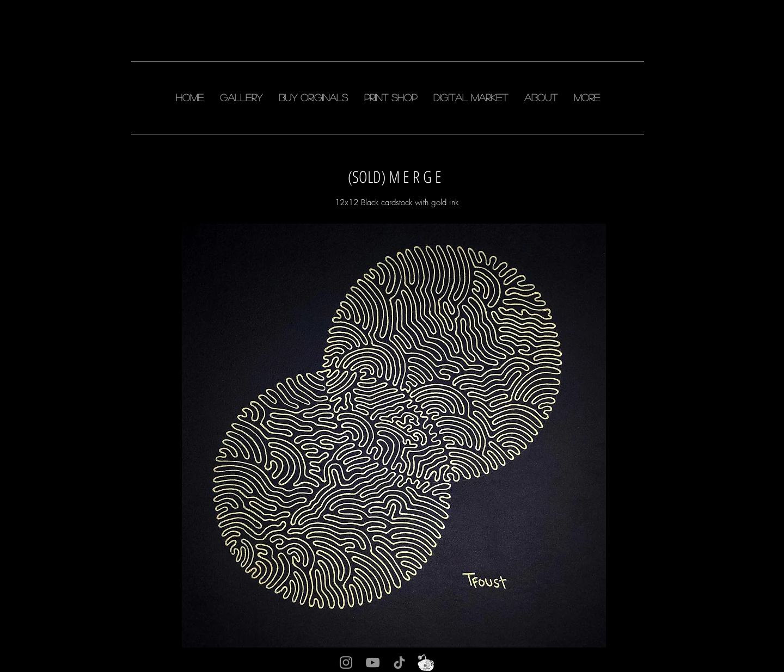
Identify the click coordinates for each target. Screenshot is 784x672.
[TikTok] (399, 662)
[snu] (426, 662)
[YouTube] (373, 662)
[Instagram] (346, 662)
